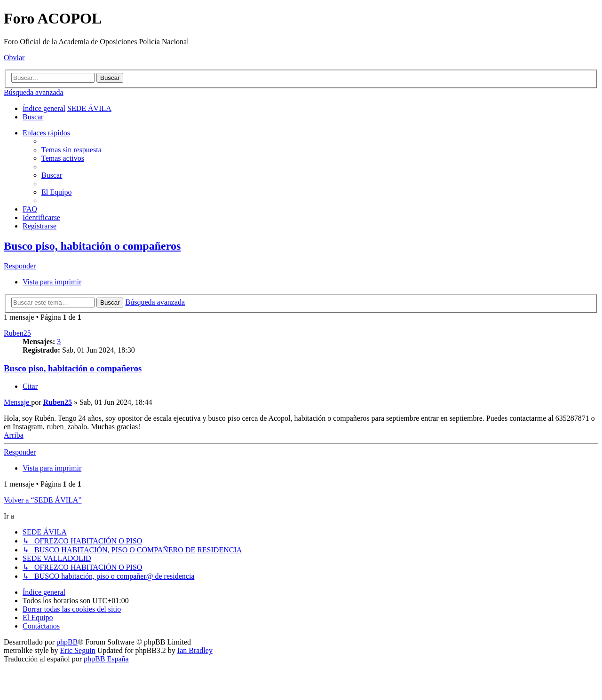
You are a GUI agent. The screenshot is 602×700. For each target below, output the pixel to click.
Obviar (14, 58)
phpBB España (106, 659)
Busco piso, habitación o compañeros (92, 246)
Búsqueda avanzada (34, 92)
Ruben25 (17, 333)
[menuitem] (33, 117)
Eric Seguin (78, 650)
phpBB (67, 642)
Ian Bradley (195, 650)
